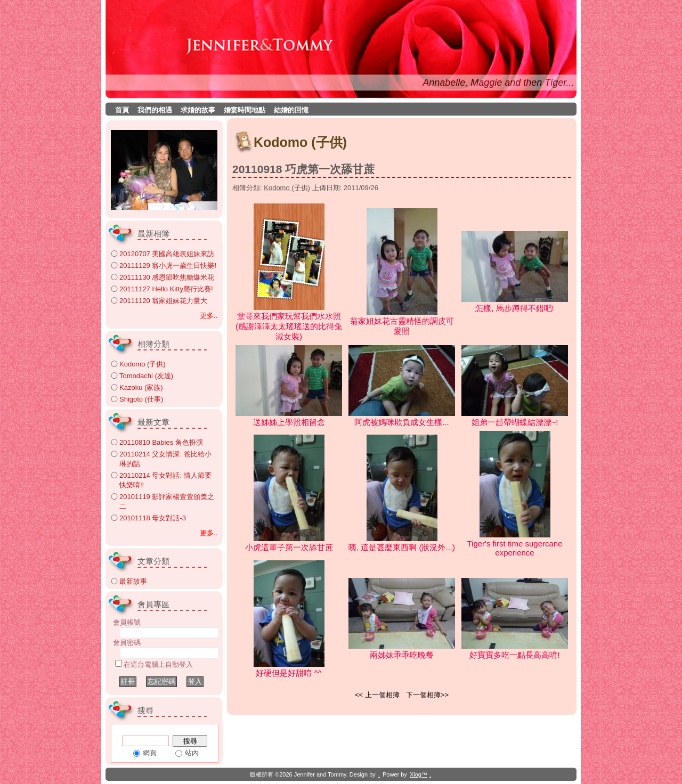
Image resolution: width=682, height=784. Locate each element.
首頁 (122, 110)
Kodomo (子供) (287, 188)
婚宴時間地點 (245, 110)
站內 (192, 753)
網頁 (150, 753)
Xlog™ (419, 774)
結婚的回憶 (291, 110)
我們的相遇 (155, 110)
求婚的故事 (198, 110)
